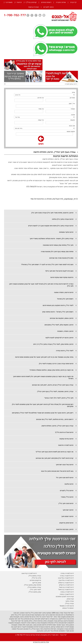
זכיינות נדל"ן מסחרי (67, 497)
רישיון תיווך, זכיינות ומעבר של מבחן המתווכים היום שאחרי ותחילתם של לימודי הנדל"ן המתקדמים (43, 413)
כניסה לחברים (48, 7)
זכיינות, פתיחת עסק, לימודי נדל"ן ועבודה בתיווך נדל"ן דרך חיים (53, 344)
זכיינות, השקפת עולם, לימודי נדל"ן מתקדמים (59, 325)
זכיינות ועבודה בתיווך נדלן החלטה (63, 219)
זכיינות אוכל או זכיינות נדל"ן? (64, 432)
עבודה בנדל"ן (69, 603)
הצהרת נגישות (34, 7)
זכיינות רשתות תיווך (67, 516)
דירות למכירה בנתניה (67, 592)
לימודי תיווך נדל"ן (36, 590)
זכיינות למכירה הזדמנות (66, 445)
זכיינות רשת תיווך (68, 510)
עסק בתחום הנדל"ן (35, 592)
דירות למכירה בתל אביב (66, 580)
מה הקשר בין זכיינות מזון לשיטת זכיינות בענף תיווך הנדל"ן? (55, 452)
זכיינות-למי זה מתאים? (67, 606)
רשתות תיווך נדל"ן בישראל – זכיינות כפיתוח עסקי (58, 312)
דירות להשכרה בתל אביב (66, 578)
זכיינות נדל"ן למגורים (67, 491)
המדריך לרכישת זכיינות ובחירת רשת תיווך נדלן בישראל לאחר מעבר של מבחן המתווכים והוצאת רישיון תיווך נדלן (41, 285)
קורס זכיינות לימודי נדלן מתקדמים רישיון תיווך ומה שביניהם (55, 458)
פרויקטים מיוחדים (35, 580)
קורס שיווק (70, 599)
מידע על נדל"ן (36, 578)
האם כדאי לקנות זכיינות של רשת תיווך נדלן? (59, 271)
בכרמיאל (62, 587)
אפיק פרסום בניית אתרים (41, 642)
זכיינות (19, 2)
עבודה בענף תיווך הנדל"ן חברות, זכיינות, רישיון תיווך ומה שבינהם (53, 385)
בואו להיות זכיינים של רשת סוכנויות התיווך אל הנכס (57, 471)
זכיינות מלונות (69, 484)
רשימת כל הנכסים (68, 608)
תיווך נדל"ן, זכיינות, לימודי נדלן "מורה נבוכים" (59, 398)
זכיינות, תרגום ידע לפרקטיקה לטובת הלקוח (59, 338)
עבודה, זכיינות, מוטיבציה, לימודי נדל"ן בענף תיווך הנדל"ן (55, 391)
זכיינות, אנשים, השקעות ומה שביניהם (62, 318)
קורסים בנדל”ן (31, 2)
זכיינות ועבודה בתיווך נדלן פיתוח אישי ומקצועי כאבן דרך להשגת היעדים (51, 226)
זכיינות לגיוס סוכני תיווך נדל (65, 478)
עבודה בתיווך (70, 601)
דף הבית (73, 2)
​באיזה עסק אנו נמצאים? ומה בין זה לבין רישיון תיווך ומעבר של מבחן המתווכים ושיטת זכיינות (44, 357)
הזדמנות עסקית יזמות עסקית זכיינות (62, 277)
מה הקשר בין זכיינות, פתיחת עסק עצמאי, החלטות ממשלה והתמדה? (51, 370)
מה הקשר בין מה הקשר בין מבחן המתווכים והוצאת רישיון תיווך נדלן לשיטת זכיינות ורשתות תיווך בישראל (43, 377)
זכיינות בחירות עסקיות (66, 439)
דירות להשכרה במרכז (67, 576)
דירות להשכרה (69, 590)
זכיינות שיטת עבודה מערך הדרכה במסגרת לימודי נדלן (56, 364)
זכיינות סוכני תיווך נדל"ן (66, 503)
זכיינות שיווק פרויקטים (66, 523)
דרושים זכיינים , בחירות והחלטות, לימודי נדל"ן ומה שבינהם (55, 419)
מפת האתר (41, 639)
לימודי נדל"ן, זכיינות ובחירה (65, 351)
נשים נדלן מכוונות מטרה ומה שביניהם (61, 258)
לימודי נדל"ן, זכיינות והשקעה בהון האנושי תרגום (58, 305)
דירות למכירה (69, 587)
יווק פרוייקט (36, 583)
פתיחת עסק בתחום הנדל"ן (33, 585)
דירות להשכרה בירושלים (66, 583)
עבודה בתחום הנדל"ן (34, 587)
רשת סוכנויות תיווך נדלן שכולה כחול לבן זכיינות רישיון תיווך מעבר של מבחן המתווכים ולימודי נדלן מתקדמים (43, 405)
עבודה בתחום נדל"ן (35, 576)
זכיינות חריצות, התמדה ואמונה (64, 292)
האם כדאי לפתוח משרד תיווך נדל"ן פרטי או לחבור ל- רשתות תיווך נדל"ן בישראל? (47, 265)
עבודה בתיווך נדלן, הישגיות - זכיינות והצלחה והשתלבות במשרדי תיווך (52, 239)
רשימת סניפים (46, 2)
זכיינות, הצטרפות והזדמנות (65, 529)
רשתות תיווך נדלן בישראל (65, 299)
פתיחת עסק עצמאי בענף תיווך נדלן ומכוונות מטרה (57, 252)
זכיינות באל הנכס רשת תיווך (65, 465)
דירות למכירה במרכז (67, 573)
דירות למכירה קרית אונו (29, 573)
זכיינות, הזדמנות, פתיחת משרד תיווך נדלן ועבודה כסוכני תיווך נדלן (52, 213)
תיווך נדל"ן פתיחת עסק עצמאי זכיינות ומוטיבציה (58, 245)
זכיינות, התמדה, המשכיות (65, 331)
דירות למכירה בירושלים (66, 585)
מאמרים (9, 2)
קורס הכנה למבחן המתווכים (65, 596)
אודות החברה (61, 2)
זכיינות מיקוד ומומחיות (66, 232)
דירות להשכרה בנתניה (67, 594)
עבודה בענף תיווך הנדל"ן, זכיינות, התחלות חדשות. (57, 426)
